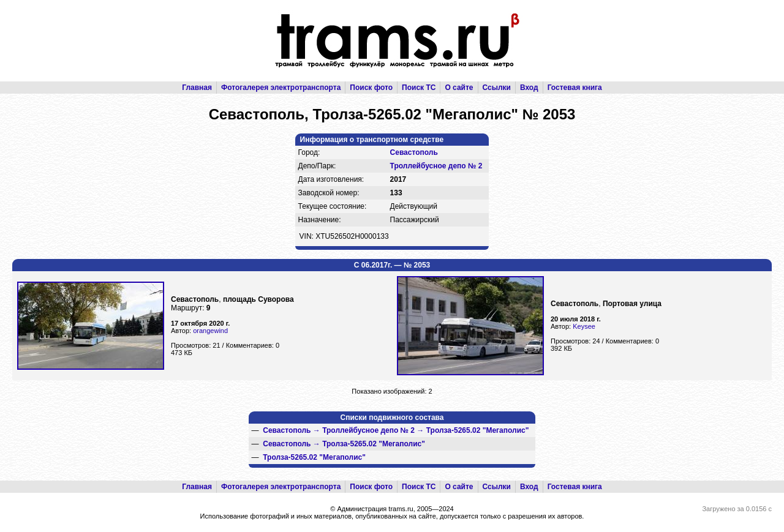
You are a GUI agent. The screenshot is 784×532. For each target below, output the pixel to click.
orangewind (210, 331)
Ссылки (497, 88)
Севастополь (414, 152)
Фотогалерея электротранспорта (281, 88)
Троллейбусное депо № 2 (436, 166)
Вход (529, 88)
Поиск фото (371, 88)
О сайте (459, 88)
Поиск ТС (419, 88)
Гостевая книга (575, 88)
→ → (396, 430)
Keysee (584, 326)
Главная (197, 88)
